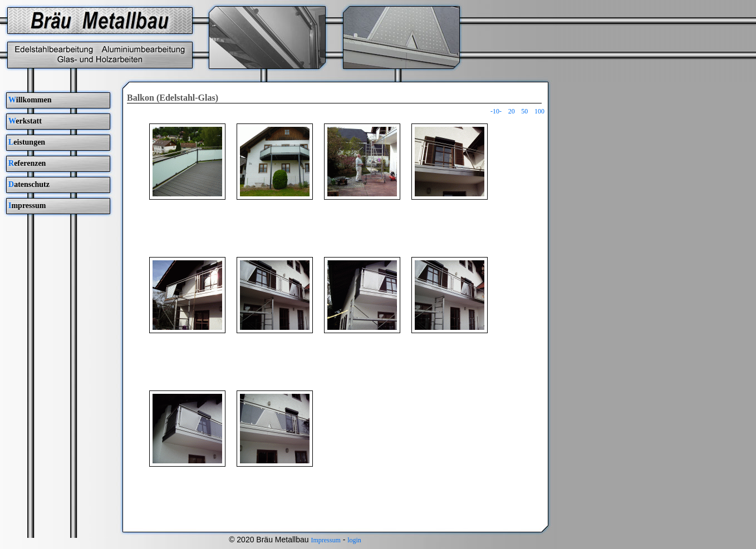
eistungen (27, 142)
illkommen (30, 100)
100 (539, 111)
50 (524, 111)
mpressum (27, 206)
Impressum (325, 540)
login (354, 540)
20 (512, 111)
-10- (496, 111)
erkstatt (25, 121)
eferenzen (27, 163)
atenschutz (29, 184)
